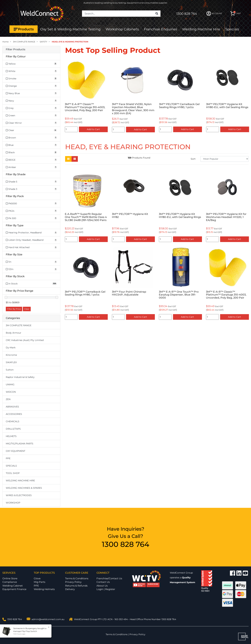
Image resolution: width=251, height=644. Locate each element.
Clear (27, 309)
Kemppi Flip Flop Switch (25, 631)
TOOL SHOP (13, 473)
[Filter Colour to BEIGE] (31, 160)
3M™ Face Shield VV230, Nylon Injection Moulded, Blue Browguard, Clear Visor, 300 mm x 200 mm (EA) (133, 109)
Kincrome (11, 355)
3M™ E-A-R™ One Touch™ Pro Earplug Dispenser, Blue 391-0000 (179, 295)
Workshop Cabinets (122, 29)
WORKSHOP (13, 503)
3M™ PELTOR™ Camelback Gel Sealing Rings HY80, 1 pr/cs (179, 106)
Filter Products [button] (16, 49)
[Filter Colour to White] (31, 71)
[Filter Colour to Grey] (31, 108)
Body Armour (14, 333)
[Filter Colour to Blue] (31, 145)
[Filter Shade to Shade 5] (31, 182)
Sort (193, 159)
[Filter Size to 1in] (31, 262)
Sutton (10, 370)
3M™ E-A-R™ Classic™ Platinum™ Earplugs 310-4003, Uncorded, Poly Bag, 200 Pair (85, 107)
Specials (232, 29)
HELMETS (11, 436)
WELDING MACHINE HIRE (20, 481)
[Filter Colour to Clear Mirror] (31, 123)
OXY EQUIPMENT (16, 451)
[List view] (75, 159)
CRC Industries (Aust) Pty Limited (25, 340)
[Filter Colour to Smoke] (31, 79)
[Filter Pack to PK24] (31, 211)
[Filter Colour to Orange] (31, 86)
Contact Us (103, 582)
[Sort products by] (225, 159)
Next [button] (247, 96)
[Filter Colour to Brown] (31, 138)
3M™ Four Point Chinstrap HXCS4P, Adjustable (129, 293)
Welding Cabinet (13, 586)
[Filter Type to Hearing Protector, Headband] (31, 233)
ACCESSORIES (14, 414)
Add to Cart (93, 129)
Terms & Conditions (77, 578)
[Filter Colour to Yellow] (31, 64)
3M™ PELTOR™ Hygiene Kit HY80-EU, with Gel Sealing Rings (227, 106)
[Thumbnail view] (68, 159)
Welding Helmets (44, 589)
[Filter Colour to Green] (31, 116)
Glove (37, 578)
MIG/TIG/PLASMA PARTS (20, 444)
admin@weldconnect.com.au (48, 619)
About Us (102, 586)
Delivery (70, 589)
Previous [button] (67, 96)
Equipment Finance (14, 589)
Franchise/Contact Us (109, 578)
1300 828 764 (187, 14)
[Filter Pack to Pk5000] (31, 204)
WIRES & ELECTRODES (19, 495)
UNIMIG (10, 384)
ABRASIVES (12, 407)
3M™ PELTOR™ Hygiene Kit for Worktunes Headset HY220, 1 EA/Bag (226, 217)
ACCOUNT (214, 13)
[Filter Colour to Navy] (31, 101)
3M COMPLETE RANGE (19, 325)
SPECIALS (11, 466)
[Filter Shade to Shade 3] (31, 189)
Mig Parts (39, 582)
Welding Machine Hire (201, 29)
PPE (8, 458)
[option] (86, 96)
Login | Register (106, 589)
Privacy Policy (73, 582)
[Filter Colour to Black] (31, 152)
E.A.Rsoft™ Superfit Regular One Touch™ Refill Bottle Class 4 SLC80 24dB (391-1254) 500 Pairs (86, 217)
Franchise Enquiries (160, 29)
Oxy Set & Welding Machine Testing (70, 29)
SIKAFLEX (11, 362)
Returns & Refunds (76, 586)
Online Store (10, 578)
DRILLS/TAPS (13, 429)
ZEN (8, 399)
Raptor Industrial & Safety (20, 377)
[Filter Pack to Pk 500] (31, 218)
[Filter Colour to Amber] (31, 167)
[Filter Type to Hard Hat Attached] (31, 247)
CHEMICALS (13, 421)
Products (24, 29)
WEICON (11, 392)
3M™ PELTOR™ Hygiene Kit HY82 (130, 216)
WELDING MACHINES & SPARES (24, 488)
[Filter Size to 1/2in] (31, 269)
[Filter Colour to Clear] (31, 130)
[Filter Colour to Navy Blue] (31, 93)
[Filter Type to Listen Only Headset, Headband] (31, 240)
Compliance (10, 582)
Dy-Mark (11, 348)
